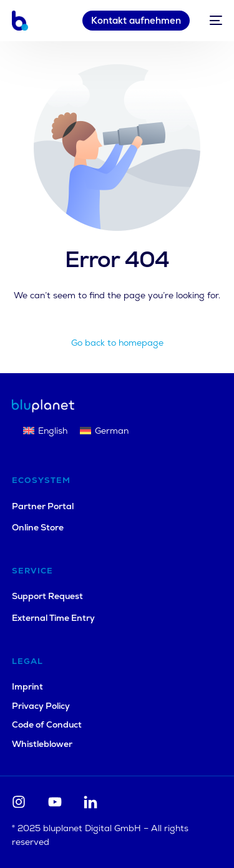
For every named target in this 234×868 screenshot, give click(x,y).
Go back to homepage (117, 343)
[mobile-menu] (212, 21)
